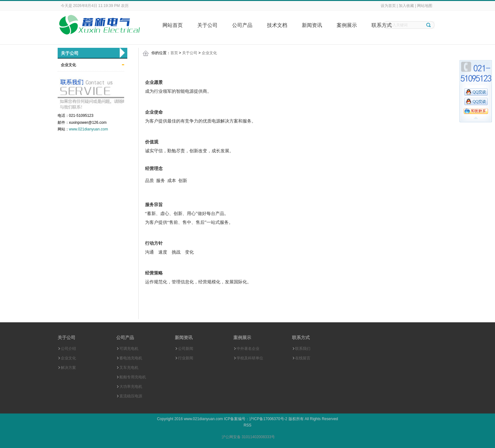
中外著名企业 (248, 349)
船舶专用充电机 (133, 377)
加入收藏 (406, 6)
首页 (174, 53)
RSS (248, 425)
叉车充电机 (129, 368)
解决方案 (68, 368)
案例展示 (347, 25)
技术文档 (277, 25)
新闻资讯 (312, 25)
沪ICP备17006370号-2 (268, 419)
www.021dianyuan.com (89, 129)
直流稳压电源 (131, 396)
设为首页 (388, 6)
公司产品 (242, 25)
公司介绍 (68, 349)
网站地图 (425, 6)
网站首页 (173, 25)
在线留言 (303, 358)
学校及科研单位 (250, 358)
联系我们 (303, 349)
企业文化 (68, 65)
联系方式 (382, 25)
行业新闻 (186, 358)
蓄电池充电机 (131, 358)
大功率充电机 (131, 387)
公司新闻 (186, 349)
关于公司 (207, 25)
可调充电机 (129, 349)
